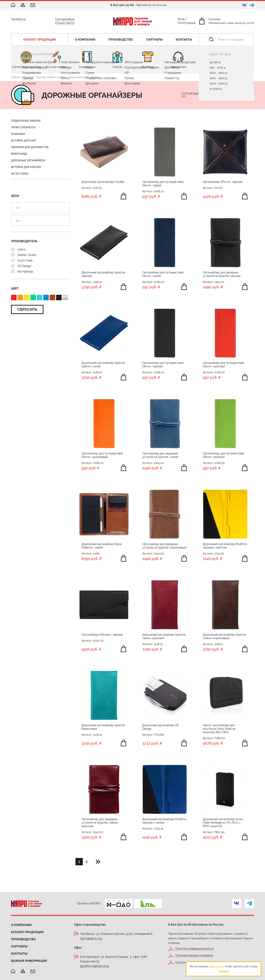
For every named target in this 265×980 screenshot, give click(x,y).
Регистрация (187, 24)
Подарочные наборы (26, 121)
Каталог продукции (27, 932)
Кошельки (18, 134)
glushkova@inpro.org (94, 966)
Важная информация (29, 961)
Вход (181, 20)
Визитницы (19, 154)
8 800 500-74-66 (122, 5)
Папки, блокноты (23, 127)
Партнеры (19, 946)
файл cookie (216, 966)
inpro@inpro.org (91, 939)
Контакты (19, 954)
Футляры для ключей (26, 167)
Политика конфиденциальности (195, 949)
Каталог (28, 77)
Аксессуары (20, 174)
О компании (21, 925)
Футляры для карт (24, 141)
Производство (23, 939)
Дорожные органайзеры (28, 160)
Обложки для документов (30, 147)
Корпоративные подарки (51, 77)
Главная (16, 77)
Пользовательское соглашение (194, 955)
